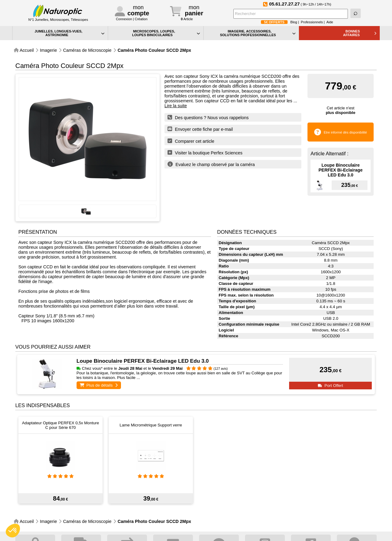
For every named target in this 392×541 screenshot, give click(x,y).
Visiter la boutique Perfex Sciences (205, 153)
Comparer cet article (191, 141)
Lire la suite (176, 106)
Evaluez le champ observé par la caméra (211, 164)
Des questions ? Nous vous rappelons (208, 117)
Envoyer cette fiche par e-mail (200, 129)
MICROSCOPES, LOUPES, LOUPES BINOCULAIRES (166, 33)
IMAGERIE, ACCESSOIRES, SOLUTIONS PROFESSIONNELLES (258, 33)
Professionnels (312, 22)
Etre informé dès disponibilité (345, 132)
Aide (330, 22)
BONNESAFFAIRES (360, 33)
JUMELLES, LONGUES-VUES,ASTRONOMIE (70, 33)
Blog (294, 22)
